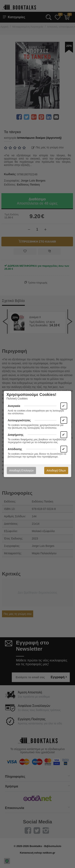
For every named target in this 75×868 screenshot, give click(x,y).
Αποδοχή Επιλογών (21, 470)
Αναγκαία (14, 406)
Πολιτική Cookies (17, 399)
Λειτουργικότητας (19, 420)
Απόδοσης (15, 449)
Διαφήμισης (16, 435)
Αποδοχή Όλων (56, 470)
